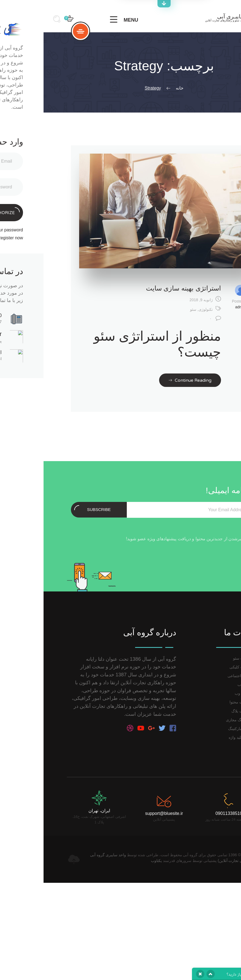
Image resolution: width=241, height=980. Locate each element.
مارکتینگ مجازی (195, 720)
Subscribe (49, 508)
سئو (150, 309)
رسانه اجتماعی (196, 676)
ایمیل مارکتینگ (196, 729)
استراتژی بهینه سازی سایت (140, 288)
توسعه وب (200, 693)
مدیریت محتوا (197, 702)
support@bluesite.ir (120, 813)
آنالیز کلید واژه (197, 737)
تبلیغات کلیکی (197, 667)
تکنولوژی (162, 309)
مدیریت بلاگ (198, 711)
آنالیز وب (201, 685)
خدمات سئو (199, 658)
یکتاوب (113, 861)
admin (197, 307)
